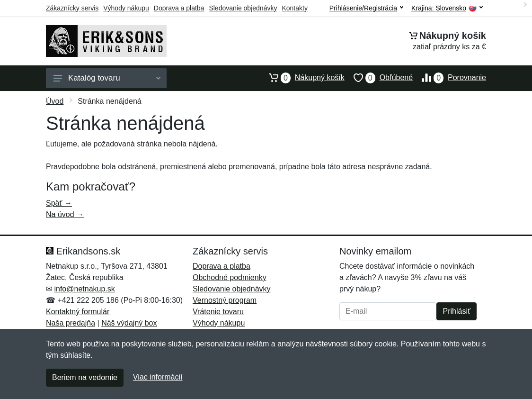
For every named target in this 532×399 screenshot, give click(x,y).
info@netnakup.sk (84, 289)
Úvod (55, 101)
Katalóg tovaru (107, 78)
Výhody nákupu (126, 8)
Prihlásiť (456, 311)
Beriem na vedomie (85, 377)
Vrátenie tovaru (218, 312)
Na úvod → (65, 214)
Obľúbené (379, 78)
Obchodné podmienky (230, 277)
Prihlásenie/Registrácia (366, 8)
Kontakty (294, 8)
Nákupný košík (302, 78)
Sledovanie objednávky (243, 8)
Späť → (59, 203)
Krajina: (447, 8)
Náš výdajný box (129, 323)
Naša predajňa (71, 323)
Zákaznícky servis (72, 8)
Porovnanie (449, 78)
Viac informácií (158, 377)
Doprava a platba (179, 8)
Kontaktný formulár (78, 312)
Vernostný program (225, 300)
